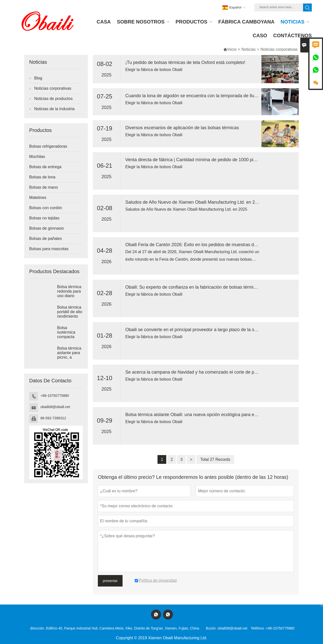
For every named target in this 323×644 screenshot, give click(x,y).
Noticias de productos (53, 99)
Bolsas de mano (44, 187)
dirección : (38, 628)
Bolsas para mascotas (49, 249)
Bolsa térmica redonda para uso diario (69, 291)
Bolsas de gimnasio (47, 228)
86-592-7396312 (53, 418)
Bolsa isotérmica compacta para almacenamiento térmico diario (70, 337)
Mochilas (37, 157)
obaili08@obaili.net (55, 407)
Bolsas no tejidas (44, 218)
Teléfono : (258, 628)
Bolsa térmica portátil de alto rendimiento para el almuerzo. (70, 316)
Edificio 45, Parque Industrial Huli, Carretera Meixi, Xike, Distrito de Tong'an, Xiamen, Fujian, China (123, 628)
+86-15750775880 (55, 396)
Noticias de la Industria (54, 109)
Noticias (248, 49)
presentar (110, 581)
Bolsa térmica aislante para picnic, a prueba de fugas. (69, 357)
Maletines (38, 198)
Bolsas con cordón (46, 208)
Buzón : (212, 628)
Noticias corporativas (53, 88)
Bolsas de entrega (45, 167)
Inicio (230, 49)
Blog (38, 78)
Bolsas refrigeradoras (48, 146)
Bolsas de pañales (46, 239)
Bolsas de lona (42, 177)
